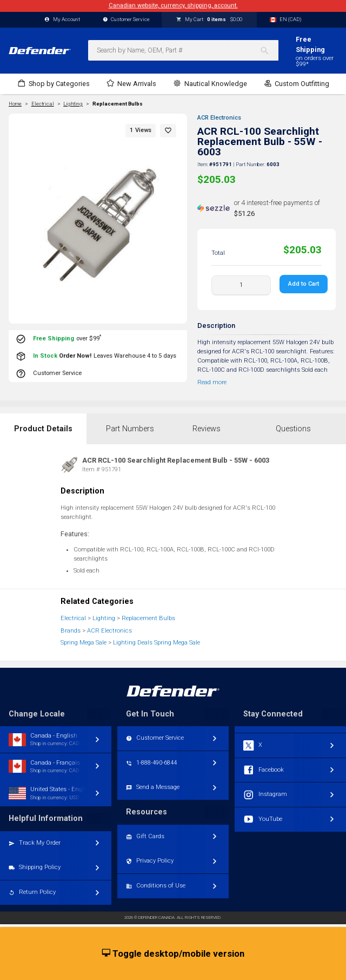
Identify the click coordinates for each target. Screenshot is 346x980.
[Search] (269, 50)
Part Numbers (130, 429)
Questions (293, 429)
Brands (71, 631)
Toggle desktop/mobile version (173, 954)
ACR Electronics (219, 118)
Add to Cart (304, 284)
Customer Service (127, 20)
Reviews (207, 429)
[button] (168, 131)
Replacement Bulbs (118, 104)
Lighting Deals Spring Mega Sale (157, 643)
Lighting (104, 618)
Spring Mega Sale (84, 643)
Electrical (73, 618)
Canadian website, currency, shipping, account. (173, 6)
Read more (212, 382)
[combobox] (183, 50)
